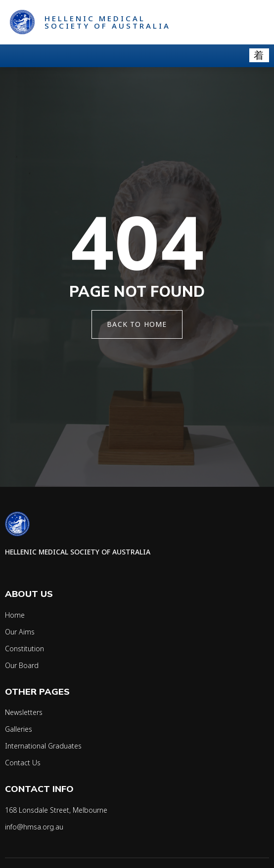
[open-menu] (259, 55)
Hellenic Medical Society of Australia (108, 22)
